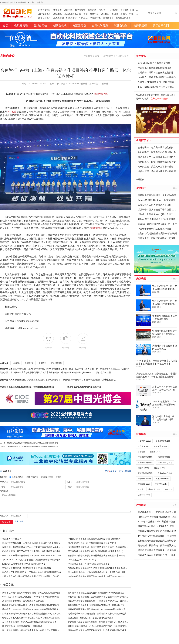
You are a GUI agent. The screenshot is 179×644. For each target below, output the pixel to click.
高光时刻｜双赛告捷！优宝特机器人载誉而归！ (24, 601)
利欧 (131, 14)
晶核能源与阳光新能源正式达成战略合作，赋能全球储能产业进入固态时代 (102, 597)
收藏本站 (22, 2)
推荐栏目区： (44, 18)
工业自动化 (165, 473)
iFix (132, 10)
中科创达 (104, 84)
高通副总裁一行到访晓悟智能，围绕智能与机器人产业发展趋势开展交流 (101, 614)
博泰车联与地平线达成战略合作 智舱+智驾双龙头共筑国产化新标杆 (33, 593)
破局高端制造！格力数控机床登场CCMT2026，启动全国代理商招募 (99, 605)
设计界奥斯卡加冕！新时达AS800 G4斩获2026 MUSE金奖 (29, 622)
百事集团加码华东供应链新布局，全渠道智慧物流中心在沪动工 (31, 614)
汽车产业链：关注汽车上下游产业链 (156, 167)
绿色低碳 (144, 479)
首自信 (115, 14)
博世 (85, 14)
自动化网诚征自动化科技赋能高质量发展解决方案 (91, 543)
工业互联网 (165, 462)
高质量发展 (97, 228)
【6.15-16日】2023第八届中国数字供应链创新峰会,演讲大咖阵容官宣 (35, 560)
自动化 (141, 489)
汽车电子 (103, 10)
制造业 (159, 468)
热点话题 (141, 278)
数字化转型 (80, 10)
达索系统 (57, 14)
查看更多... (141, 179)
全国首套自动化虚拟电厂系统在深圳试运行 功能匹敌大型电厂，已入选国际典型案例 (41, 576)
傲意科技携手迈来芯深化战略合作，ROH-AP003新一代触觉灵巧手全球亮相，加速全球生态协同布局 (114, 609)
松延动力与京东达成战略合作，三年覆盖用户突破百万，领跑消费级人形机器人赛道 (107, 601)
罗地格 (124, 14)
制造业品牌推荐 (123, 18)
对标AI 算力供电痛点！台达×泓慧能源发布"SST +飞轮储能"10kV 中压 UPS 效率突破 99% (109, 626)
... (137, 10)
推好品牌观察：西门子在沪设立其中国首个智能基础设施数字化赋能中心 (36, 551)
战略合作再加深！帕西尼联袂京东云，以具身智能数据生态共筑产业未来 (101, 630)
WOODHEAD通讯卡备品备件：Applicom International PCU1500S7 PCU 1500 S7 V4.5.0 (43, 555)
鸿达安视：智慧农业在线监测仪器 (154, 68)
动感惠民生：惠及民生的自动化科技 (156, 147)
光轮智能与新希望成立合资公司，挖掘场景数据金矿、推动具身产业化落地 (102, 622)
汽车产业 (162, 479)
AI (168, 489)
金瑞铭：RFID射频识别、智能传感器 (156, 82)
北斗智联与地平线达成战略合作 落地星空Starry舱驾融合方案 (96, 593)
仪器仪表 (144, 495)
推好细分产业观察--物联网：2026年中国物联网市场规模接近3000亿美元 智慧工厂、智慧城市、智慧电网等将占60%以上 (58, 572)
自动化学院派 (100, 26)
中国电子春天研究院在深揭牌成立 (154, 229)
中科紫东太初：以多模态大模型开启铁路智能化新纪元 (93, 539)
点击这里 (107, 380)
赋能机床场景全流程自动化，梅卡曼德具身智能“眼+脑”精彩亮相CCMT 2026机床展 (40, 605)
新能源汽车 (145, 473)
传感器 (156, 452)
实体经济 (12, 112)
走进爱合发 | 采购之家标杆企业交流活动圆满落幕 (91, 618)
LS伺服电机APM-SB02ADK (81, 560)
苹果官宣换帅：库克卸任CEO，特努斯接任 (22, 626)
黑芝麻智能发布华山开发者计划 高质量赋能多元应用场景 (94, 551)
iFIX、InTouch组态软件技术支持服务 (156, 87)
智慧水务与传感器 (11, 539)
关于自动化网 (161, 26)
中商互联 (83, 18)
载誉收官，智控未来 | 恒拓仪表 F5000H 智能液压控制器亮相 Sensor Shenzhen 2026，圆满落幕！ (48, 609)
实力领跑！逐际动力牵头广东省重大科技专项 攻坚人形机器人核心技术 (35, 630)
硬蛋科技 (94, 14)
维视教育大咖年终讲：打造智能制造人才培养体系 (25, 568)
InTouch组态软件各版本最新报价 (154, 63)
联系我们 (41, 2)
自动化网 (141, 452)
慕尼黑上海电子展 (72, 14)
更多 (174, 188)
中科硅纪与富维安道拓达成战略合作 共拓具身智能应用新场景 (31, 597)
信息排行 (141, 188)
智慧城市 (144, 484)
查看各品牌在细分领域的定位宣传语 (84, 387)
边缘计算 (68, 10)
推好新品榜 (140, 26)
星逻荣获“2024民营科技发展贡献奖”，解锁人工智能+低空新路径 (33, 443)
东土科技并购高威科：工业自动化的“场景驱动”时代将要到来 (30, 543)
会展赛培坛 (21, 26)
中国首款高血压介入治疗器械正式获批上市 (88, 564)
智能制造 (92, 10)
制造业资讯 (95, 18)
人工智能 (16, 363)
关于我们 (31, 2)
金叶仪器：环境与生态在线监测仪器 (156, 72)
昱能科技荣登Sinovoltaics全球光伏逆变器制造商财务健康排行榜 (33, 447)
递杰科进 (105, 14)
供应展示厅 (71, 18)
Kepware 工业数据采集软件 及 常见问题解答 (23, 564)
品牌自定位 (40, 26)
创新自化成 (60, 26)
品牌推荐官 (108, 18)
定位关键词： (44, 10)
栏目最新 (141, 505)
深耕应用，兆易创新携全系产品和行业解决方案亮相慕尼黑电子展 (33, 547)
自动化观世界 (109, 56)
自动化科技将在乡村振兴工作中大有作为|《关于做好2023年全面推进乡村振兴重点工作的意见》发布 (114, 576)
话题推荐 (141, 434)
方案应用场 (58, 18)
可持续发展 (145, 457)
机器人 (143, 446)
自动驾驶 (114, 10)
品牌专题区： (44, 14)
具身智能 (154, 489)
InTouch (124, 10)
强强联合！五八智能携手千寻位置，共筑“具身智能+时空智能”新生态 (34, 618)
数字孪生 (57, 10)
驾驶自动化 (121, 26)
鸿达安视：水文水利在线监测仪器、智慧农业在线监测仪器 (27, 387)
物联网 (143, 468)
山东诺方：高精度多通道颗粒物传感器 (157, 77)
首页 (6, 26)
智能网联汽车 (101, 94)
